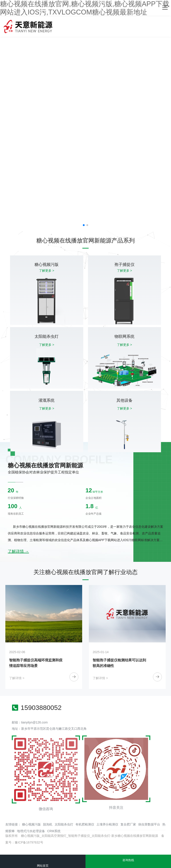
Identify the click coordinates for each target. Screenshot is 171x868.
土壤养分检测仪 (107, 824)
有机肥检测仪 (85, 824)
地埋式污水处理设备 (31, 831)
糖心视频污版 (31, 824)
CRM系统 (54, 831)
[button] (84, 225)
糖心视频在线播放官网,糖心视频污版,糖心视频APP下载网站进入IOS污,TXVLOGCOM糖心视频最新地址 (85, 8)
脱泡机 (48, 824)
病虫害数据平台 (149, 824)
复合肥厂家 (128, 824)
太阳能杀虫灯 (64, 824)
